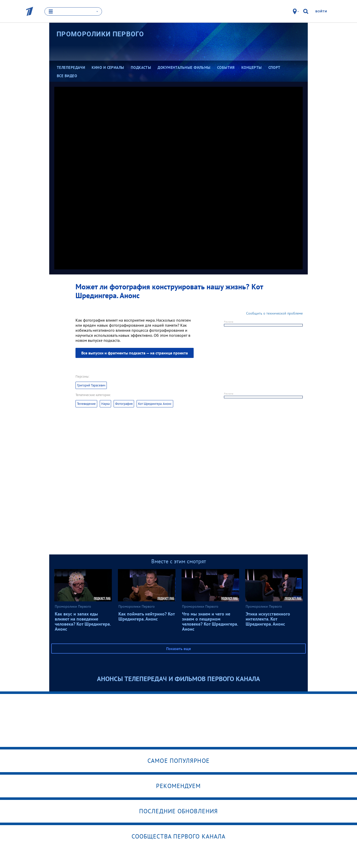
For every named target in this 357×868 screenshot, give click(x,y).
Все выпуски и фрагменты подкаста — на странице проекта (135, 353)
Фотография (124, 404)
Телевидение (86, 404)
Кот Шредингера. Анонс (155, 404)
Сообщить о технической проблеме (274, 313)
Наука (105, 404)
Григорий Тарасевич (91, 385)
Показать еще (178, 649)
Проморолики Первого (100, 34)
